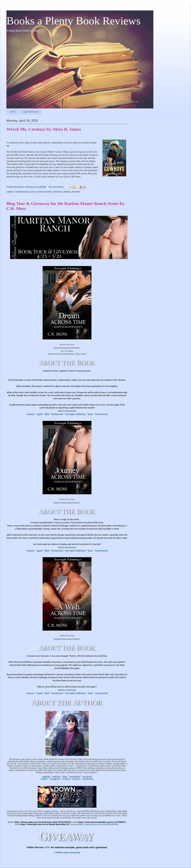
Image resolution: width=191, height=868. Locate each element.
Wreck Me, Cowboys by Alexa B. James (44, 129)
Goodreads (88, 779)
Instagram (55, 779)
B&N (47, 414)
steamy (67, 192)
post (33, 192)
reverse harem (44, 192)
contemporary (22, 192)
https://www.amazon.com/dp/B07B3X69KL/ (99, 824)
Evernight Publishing (75, 414)
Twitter (44, 779)
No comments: (57, 187)
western (76, 192)
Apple (40, 414)
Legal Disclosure (31, 112)
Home (13, 112)
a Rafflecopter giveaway (67, 852)
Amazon (30, 414)
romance (57, 192)
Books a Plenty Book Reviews (73, 21)
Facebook (87, 777)
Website (46, 777)
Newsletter (75, 777)
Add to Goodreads (67, 411)
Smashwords (101, 414)
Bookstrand (57, 414)
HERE (47, 847)
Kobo (90, 414)
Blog (65, 777)
